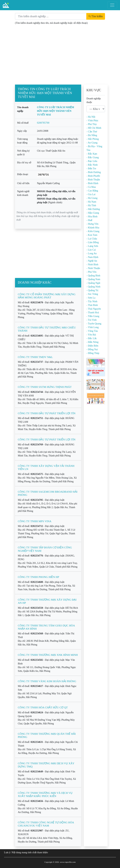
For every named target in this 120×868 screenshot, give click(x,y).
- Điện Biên (92, 346)
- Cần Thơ (92, 132)
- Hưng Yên (92, 224)
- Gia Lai (91, 194)
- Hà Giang (92, 198)
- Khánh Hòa (93, 228)
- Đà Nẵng (92, 135)
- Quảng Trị (92, 290)
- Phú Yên (91, 272)
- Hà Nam (91, 202)
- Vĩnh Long (93, 327)
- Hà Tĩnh (91, 205)
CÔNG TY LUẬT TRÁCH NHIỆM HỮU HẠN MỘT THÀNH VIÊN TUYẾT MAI (56, 111)
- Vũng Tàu (92, 331)
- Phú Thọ (91, 124)
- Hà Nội (91, 117)
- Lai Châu (92, 239)
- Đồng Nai (92, 349)
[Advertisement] (60, 55)
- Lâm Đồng (93, 242)
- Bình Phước (93, 176)
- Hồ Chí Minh (94, 128)
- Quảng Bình (93, 276)
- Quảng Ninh (93, 287)
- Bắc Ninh (92, 165)
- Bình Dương (94, 172)
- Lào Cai (91, 250)
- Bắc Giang (93, 157)
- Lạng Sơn (92, 246)
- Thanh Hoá (93, 313)
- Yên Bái (91, 335)
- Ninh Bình (92, 265)
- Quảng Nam (93, 279)
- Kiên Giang (93, 231)
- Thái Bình (92, 305)
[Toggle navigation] (112, 5)
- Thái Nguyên (94, 309)
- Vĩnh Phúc (92, 121)
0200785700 (43, 123)
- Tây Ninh (92, 301)
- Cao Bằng (92, 191)
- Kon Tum (92, 235)
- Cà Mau (91, 187)
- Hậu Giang (93, 213)
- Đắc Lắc (92, 338)
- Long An (92, 253)
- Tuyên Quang (94, 324)
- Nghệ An (92, 261)
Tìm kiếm (96, 16)
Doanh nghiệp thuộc (94, 100)
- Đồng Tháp (93, 353)
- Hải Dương (93, 209)
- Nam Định (92, 257)
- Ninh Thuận (93, 268)
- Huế (89, 220)
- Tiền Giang (93, 316)
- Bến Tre (91, 169)
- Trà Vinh (91, 320)
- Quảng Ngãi (93, 283)
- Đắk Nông (92, 342)
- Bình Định (92, 183)
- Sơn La (91, 298)
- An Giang (92, 143)
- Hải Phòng (93, 139)
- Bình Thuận (93, 180)
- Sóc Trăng (92, 294)
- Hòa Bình (92, 217)
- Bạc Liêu (92, 161)
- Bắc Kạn (92, 154)
